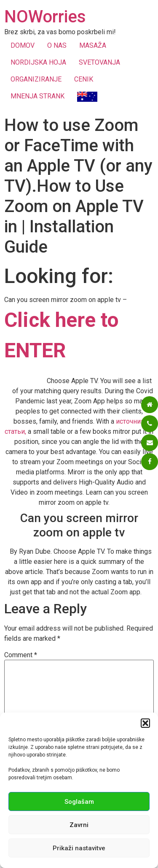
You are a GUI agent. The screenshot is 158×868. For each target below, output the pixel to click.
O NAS (57, 45)
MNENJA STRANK (37, 96)
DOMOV (23, 45)
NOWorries (45, 17)
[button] (145, 723)
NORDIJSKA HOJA (38, 62)
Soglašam (79, 802)
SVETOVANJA (99, 62)
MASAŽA (93, 45)
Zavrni (79, 825)
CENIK (84, 79)
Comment (21, 655)
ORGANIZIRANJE (36, 79)
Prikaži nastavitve (79, 848)
